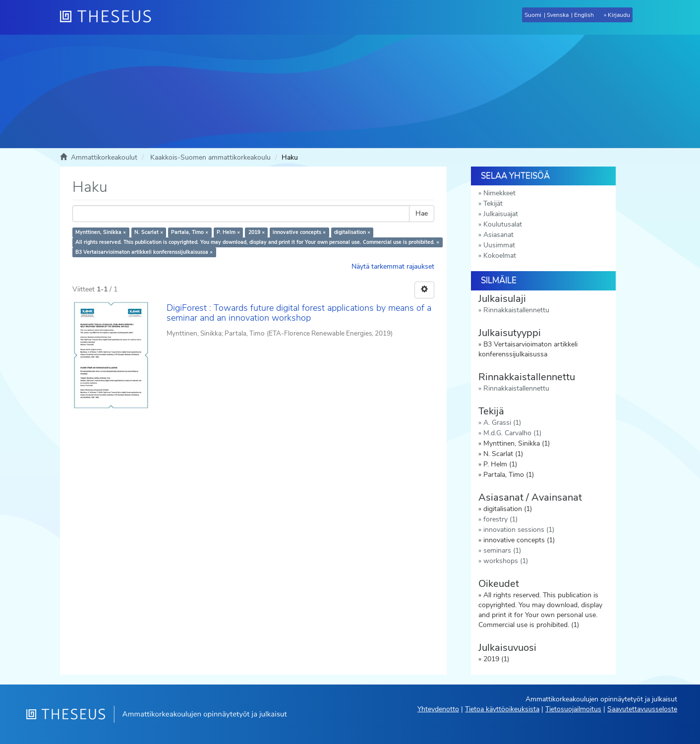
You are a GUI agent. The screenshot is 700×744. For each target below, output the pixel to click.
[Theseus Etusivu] (110, 17)
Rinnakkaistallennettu (516, 310)
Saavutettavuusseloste (642, 709)
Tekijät (493, 203)
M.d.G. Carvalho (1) (512, 433)
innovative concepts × (299, 232)
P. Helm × (228, 232)
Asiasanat (498, 235)
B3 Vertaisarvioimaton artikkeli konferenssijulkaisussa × (144, 252)
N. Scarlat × (149, 232)
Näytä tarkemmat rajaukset (393, 266)
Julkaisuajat (501, 214)
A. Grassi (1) (502, 423)
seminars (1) (502, 550)
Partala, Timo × (190, 232)
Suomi (533, 15)
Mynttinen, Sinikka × (101, 232)
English (584, 15)
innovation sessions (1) (519, 530)
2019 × (257, 232)
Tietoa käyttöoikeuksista (502, 709)
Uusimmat (499, 245)
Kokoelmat (500, 256)
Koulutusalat (503, 224)
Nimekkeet (499, 193)
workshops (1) (506, 561)
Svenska (558, 15)
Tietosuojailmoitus (573, 709)
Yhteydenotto (438, 709)
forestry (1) (500, 519)
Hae (422, 213)
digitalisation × (352, 232)
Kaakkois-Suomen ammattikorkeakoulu (210, 157)
